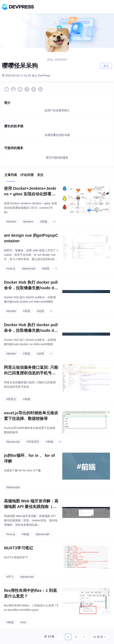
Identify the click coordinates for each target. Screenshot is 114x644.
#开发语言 (33, 442)
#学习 (10, 577)
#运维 (41, 311)
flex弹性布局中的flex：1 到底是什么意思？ (30, 593)
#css (23, 622)
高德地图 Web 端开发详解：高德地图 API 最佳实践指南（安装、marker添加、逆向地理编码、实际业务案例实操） (31, 504)
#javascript (29, 268)
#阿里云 (11, 399)
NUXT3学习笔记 (19, 548)
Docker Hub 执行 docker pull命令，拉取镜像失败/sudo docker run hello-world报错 (31, 285)
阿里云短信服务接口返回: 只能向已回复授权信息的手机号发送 (31, 370)
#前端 (44, 222)
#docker (11, 222)
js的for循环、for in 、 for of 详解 (29, 458)
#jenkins (28, 222)
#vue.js (11, 268)
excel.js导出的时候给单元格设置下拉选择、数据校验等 (31, 416)
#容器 (27, 311)
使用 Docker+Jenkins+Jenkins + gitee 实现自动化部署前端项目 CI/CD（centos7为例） (30, 191)
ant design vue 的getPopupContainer (31, 238)
